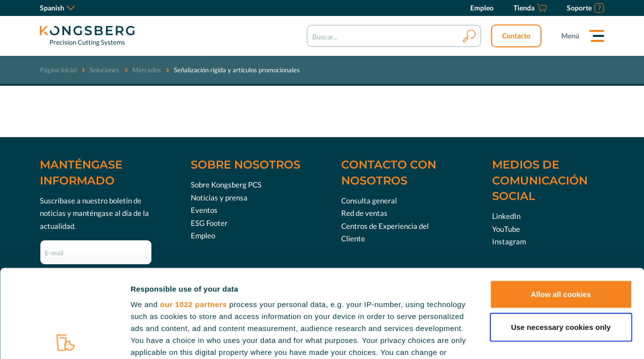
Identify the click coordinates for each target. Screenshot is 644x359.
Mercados (147, 70)
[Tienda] (530, 8)
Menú (570, 36)
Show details (523, 339)
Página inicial (58, 70)
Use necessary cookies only (561, 239)
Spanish (57, 8)
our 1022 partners (193, 217)
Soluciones (105, 70)
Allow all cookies (561, 207)
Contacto (516, 36)
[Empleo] (482, 8)
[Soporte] (585, 8)
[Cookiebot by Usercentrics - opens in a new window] (64, 340)
